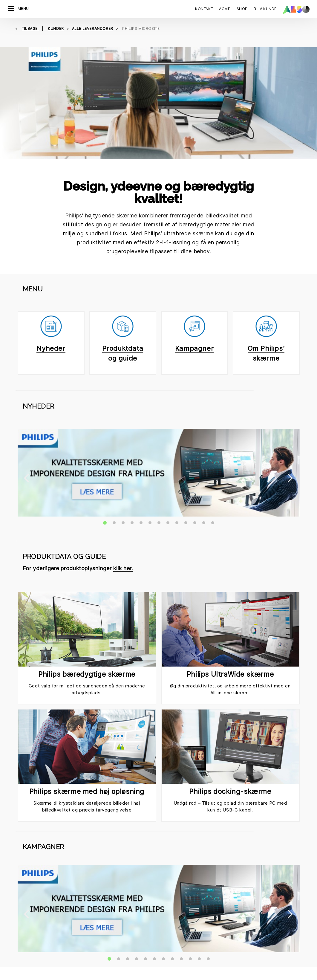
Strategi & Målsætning (104, 963)
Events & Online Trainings (183, 932)
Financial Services (25, 911)
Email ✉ (151, 767)
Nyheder (51, 226)
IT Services (18, 921)
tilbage (30, 28)
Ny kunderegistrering (179, 942)
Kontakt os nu (27, 841)
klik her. (123, 317)
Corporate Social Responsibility (190, 911)
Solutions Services (26, 942)
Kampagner (194, 226)
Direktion (92, 900)
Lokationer (94, 932)
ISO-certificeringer (177, 921)
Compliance (95, 921)
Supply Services (23, 953)
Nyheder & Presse (101, 942)
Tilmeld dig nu (178, 841)
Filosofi (90, 953)
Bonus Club (170, 900)
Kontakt (204, 9)
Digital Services (23, 900)
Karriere (91, 911)
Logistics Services (26, 932)
